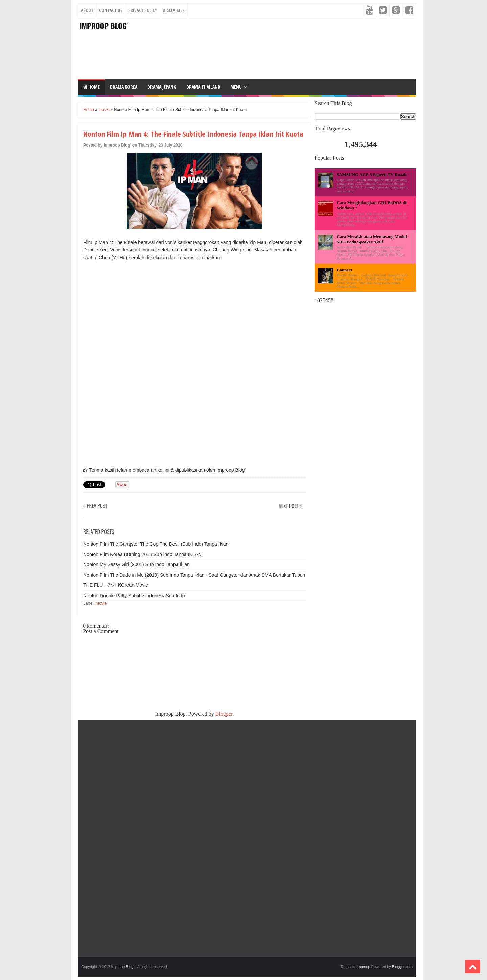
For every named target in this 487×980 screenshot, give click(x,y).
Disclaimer (174, 10)
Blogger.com (402, 967)
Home (91, 87)
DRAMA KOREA (124, 87)
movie (104, 110)
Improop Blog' (104, 26)
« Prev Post (95, 506)
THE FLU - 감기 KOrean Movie (116, 585)
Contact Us (111, 10)
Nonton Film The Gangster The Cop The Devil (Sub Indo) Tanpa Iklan (156, 544)
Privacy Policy (143, 10)
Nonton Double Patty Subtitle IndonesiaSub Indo (134, 596)
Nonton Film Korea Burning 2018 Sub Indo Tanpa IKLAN (142, 554)
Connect (344, 270)
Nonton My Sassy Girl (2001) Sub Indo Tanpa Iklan (136, 564)
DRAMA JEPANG (162, 87)
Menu (236, 87)
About (87, 10)
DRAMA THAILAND (203, 87)
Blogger (224, 714)
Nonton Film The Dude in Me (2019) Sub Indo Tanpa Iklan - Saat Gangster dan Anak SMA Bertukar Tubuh (194, 575)
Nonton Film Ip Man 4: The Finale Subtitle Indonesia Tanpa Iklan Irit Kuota (193, 134)
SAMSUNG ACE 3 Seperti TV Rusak (372, 174)
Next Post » (291, 506)
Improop (363, 967)
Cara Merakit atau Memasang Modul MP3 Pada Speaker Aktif (372, 239)
